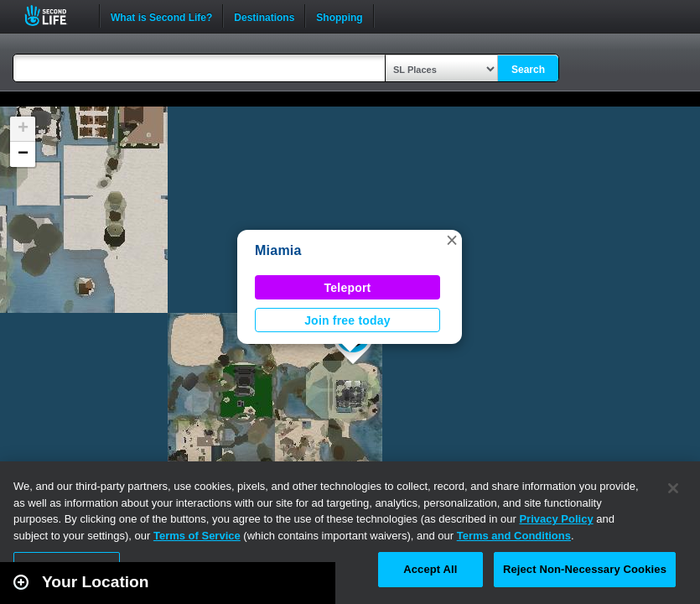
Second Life (55, 16)
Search (528, 70)
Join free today (347, 320)
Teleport (348, 288)
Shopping (339, 16)
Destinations (264, 16)
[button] (452, 240)
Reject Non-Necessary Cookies (585, 569)
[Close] (673, 488)
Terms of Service (197, 536)
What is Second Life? (161, 16)
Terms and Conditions (514, 536)
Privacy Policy (556, 519)
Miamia (278, 250)
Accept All (430, 569)
